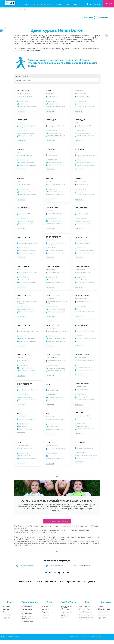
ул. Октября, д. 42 (24, 185)
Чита (19, 443)
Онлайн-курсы (27, 613)
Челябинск (80, 442)
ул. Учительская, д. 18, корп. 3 (28, 272)
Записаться (21, 111)
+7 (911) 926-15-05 (81, 248)
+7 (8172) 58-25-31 (52, 101)
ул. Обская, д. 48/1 (82, 214)
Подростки (7, 622)
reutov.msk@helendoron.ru (26, 192)
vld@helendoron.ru (24, 104)
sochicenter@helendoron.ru (55, 397)
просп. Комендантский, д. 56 (86, 331)
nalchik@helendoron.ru (83, 192)
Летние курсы (27, 610)
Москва (21, 149)
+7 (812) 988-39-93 (81, 394)
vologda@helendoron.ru (54, 104)
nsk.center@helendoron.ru (55, 221)
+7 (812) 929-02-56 (52, 336)
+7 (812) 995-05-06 (23, 336)
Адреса (101, 610)
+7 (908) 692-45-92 (24, 131)
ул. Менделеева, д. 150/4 (55, 419)
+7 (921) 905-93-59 (52, 277)
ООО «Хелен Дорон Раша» (81, 641)
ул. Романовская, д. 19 (26, 155)
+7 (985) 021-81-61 (23, 189)
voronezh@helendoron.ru (83, 104)
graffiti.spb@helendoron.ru (84, 368)
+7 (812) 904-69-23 (23, 365)
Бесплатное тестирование (27, 617)
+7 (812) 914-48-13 (81, 277)
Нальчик (79, 179)
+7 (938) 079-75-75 (81, 189)
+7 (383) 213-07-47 (52, 218)
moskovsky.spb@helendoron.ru (85, 280)
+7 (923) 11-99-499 (81, 219)
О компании (46, 610)
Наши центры (97, 4)
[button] (1, 31)
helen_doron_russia (57, 570)
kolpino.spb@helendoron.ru (26, 309)
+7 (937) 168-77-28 (52, 424)
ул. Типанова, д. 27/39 (83, 272)
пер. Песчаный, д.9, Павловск (28, 390)
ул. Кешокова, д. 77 (83, 185)
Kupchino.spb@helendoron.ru (85, 397)
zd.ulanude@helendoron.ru (84, 426)
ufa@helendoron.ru (24, 426)
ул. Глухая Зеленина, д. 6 (84, 302)
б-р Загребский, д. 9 (83, 390)
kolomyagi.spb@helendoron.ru (27, 368)
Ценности (46, 619)
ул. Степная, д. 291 (53, 155)
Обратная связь (104, 613)
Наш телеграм (103, 616)
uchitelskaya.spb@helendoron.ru (28, 280)
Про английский (85, 613)
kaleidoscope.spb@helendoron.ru (86, 250)
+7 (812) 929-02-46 (81, 306)
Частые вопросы (28, 625)
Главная (21, 10)
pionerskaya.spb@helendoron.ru (56, 368)
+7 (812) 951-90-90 (81, 365)
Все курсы (7, 610)
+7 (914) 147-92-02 (23, 453)
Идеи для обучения (86, 619)
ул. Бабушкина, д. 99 (25, 449)
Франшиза (102, 622)
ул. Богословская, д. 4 (83, 243)
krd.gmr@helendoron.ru (54, 133)
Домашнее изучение (65, 620)
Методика (46, 613)
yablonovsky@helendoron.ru (84, 163)
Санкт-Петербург (53, 237)
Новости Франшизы (87, 622)
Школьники (7, 619)
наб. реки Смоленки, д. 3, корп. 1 (29, 243)
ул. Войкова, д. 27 (53, 390)
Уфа (19, 413)
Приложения (59, 5)
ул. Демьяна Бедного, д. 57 (56, 214)
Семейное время (86, 616)
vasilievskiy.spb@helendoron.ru (27, 250)
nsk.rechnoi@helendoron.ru (84, 221)
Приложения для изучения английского (67, 612)
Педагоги (45, 616)
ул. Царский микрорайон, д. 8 (57, 449)
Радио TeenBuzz (66, 616)
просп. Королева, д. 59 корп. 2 (86, 360)
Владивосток (23, 91)
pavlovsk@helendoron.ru (26, 397)
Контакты (77, 5)
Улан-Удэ (79, 413)
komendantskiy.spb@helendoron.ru (86, 338)
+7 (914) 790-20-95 (23, 101)
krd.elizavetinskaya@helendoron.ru (57, 162)
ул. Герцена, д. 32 (53, 97)
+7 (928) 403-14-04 (81, 131)
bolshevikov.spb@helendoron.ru (56, 309)
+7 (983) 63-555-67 (81, 424)
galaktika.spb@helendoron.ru (56, 250)
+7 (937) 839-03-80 (24, 424)
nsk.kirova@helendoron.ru (26, 221)
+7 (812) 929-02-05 (23, 277)
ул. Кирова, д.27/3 (24, 214)
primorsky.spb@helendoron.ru (27, 339)
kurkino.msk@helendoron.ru (55, 192)
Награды (45, 622)
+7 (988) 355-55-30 (52, 131)
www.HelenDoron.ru (28, 570)
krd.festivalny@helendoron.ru (27, 133)
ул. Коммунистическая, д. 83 (28, 419)
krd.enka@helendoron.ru (83, 133)
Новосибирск (52, 208)
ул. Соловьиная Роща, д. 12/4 (57, 184)
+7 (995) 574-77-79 (23, 219)
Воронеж (79, 91)
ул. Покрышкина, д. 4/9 (84, 126)
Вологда (50, 91)
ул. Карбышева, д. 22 (25, 97)
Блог (68, 5)
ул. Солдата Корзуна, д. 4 (56, 272)
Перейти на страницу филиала (27, 106)
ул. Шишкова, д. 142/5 (83, 97)
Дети (5, 616)
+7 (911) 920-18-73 (81, 336)
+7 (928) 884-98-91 (52, 160)
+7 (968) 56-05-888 (24, 160)
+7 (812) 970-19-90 (23, 307)
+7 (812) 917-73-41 (52, 248)
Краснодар (22, 120)
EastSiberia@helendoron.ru (26, 456)
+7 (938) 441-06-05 (52, 395)
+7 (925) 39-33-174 (52, 189)
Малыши (6, 613)
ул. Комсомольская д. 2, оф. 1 (86, 419)
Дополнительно (39, 5)
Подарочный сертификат (26, 621)
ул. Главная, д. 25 (24, 361)
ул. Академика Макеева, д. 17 (86, 448)
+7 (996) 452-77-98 (81, 101)
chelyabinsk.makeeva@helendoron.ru (87, 455)
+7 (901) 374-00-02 (52, 307)
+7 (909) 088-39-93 (81, 453)
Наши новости (85, 610)
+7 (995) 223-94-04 (81, 160)
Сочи (48, 384)
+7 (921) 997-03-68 (52, 365)
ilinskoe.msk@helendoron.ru (27, 163)
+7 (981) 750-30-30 (23, 395)
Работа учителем (104, 619)
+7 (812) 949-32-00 (23, 248)
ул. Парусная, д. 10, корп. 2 (56, 126)
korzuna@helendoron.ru (54, 280)
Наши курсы (27, 5)
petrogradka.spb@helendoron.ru (85, 309)
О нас (50, 5)
